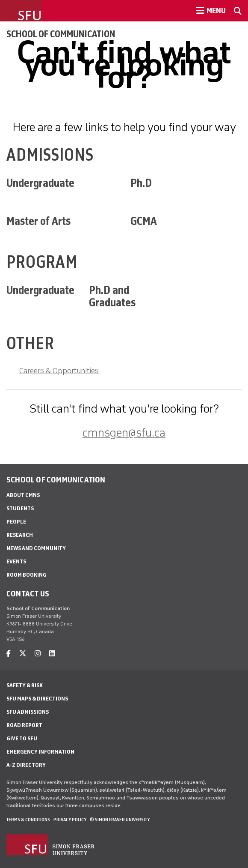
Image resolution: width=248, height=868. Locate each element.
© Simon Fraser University (120, 820)
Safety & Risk (25, 685)
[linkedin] (52, 654)
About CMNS (23, 495)
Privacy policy (70, 820)
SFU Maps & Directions (37, 699)
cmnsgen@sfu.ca (124, 433)
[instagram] (38, 654)
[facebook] (9, 654)
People (16, 522)
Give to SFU (22, 738)
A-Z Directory (26, 765)
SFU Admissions (28, 712)
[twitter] (23, 654)
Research (20, 535)
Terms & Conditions (28, 820)
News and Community (36, 548)
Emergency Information (40, 752)
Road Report (24, 725)
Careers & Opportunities (59, 371)
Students (20, 508)
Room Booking (27, 575)
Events (16, 561)
